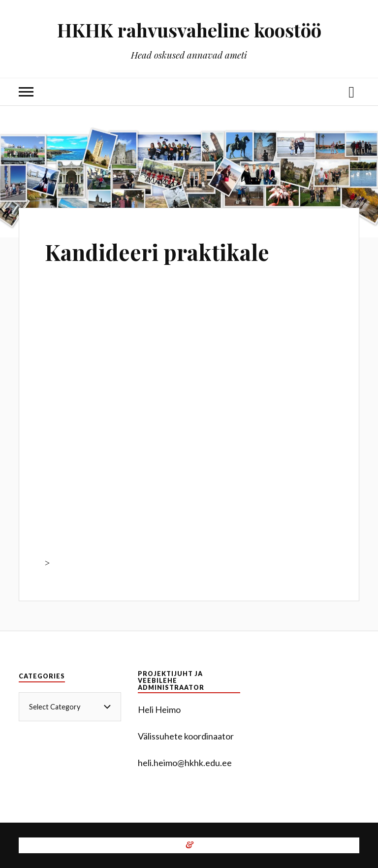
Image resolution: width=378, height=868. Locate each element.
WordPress (160, 845)
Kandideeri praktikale (157, 252)
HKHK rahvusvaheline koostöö (189, 30)
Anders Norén (259, 845)
